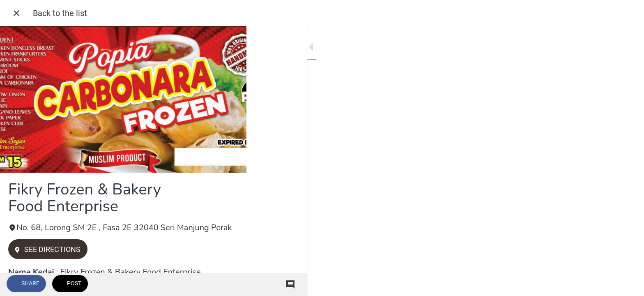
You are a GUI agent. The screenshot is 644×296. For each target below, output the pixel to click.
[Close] (16, 13)
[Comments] (230, 284)
